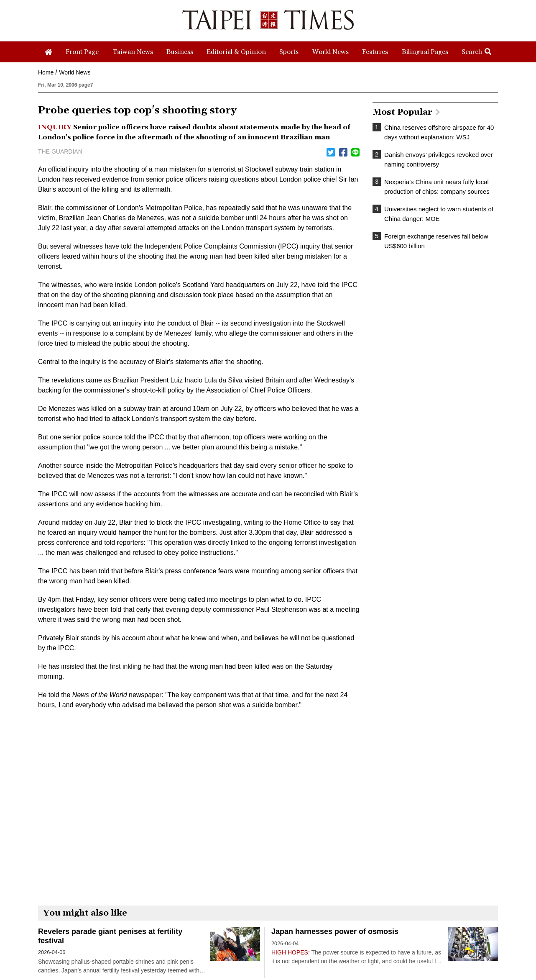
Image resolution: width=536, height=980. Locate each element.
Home (46, 72)
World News (75, 72)
